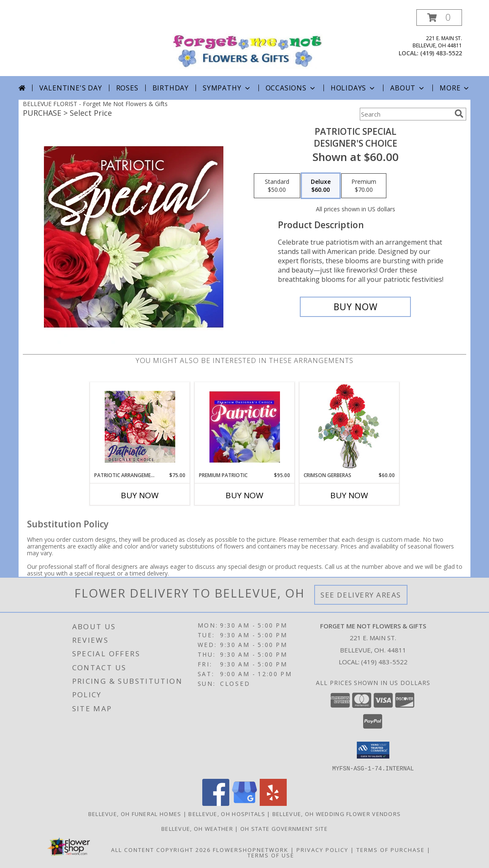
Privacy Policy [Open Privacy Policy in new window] (322, 849)
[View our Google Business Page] (244, 803)
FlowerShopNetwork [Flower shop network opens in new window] (251, 849)
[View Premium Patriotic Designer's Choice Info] (245, 427)
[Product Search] (405, 114)
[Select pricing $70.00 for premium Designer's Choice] (364, 186)
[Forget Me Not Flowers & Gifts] (248, 41)
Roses (127, 88)
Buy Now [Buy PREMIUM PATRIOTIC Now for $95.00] (244, 495)
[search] (459, 114)
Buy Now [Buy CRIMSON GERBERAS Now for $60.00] (349, 495)
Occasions (291, 88)
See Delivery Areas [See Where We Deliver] (361, 595)
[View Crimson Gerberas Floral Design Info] (349, 427)
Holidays (353, 88)
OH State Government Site (284, 828)
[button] (439, 18)
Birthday (171, 88)
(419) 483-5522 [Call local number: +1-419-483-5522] (441, 53)
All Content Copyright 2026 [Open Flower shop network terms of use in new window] (161, 849)
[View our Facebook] (216, 803)
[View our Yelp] (273, 803)
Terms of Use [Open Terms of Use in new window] (271, 855)
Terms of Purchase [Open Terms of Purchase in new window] (391, 849)
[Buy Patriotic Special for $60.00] (355, 307)
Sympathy (227, 88)
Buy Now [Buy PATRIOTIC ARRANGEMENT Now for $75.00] (140, 495)
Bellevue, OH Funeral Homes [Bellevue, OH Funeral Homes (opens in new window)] (135, 813)
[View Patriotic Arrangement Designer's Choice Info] (140, 427)
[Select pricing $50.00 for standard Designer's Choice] (277, 186)
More (455, 88)
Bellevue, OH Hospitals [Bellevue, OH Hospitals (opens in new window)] (227, 813)
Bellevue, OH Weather (197, 828)
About (408, 88)
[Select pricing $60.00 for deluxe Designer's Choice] (321, 186)
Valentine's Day (71, 88)
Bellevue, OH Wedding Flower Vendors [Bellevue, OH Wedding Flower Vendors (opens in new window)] (337, 813)
